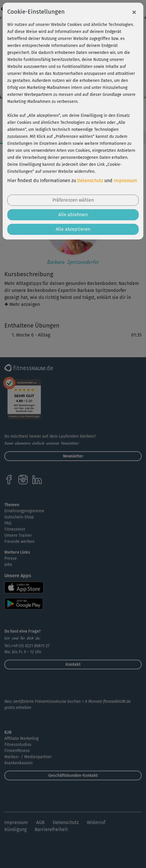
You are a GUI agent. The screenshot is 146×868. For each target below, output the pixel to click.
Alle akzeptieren (73, 229)
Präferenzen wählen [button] (73, 200)
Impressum (125, 181)
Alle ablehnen (73, 215)
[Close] (134, 12)
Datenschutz (90, 181)
